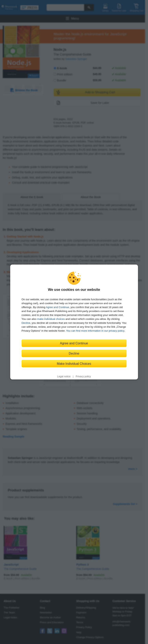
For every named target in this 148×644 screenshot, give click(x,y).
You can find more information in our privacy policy (95, 331)
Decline (26, 323)
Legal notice (64, 377)
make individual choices (51, 319)
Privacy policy (83, 377)
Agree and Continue (57, 307)
